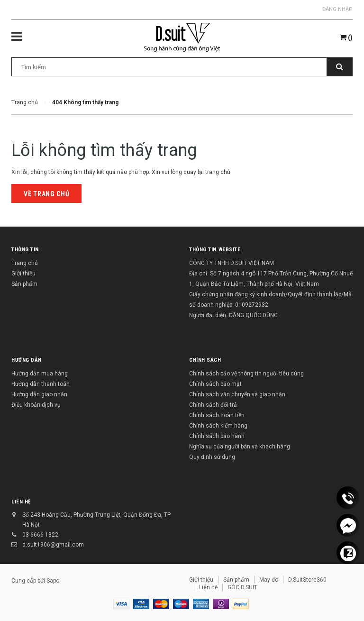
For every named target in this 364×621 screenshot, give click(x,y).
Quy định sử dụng (212, 457)
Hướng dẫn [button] (27, 360)
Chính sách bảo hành (217, 436)
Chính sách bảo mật (215, 384)
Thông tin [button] (25, 250)
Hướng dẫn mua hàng (40, 374)
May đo (269, 580)
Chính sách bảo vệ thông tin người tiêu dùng (246, 374)
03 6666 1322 (40, 535)
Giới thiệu (23, 274)
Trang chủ (25, 263)
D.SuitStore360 (307, 580)
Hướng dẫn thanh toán (41, 384)
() (346, 37)
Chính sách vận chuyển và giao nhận (237, 394)
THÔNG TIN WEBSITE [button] (215, 250)
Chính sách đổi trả (213, 405)
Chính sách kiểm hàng (218, 426)
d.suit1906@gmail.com (53, 545)
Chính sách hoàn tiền (217, 415)
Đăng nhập (337, 9)
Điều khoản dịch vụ (36, 405)
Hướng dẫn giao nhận (39, 394)
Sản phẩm (24, 284)
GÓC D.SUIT (242, 587)
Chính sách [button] (205, 360)
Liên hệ (21, 502)
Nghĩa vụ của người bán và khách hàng (240, 447)
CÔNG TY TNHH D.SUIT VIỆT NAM (232, 263)
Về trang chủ (46, 194)
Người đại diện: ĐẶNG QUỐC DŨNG (233, 315)
